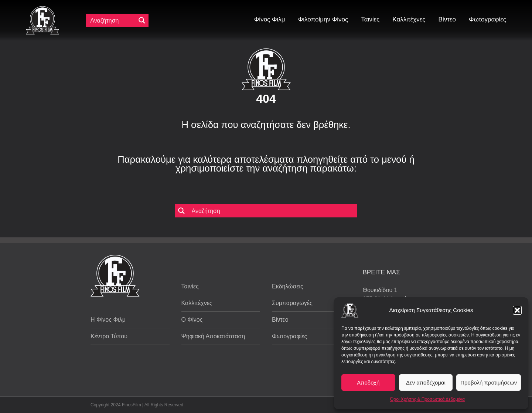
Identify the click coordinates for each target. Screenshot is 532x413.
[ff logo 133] (42, 9)
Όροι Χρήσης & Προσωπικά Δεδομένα (427, 399)
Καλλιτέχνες (197, 303)
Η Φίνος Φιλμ (108, 320)
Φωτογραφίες (289, 336)
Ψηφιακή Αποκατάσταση (213, 336)
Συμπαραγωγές (292, 303)
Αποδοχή (368, 382)
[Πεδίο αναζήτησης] (112, 20)
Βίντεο (280, 320)
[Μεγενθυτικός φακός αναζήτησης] (142, 20)
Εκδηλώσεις (288, 286)
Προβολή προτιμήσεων (489, 382)
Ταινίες (190, 286)
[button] (517, 310)
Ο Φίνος (192, 320)
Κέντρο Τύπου (109, 336)
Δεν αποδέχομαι (426, 382)
